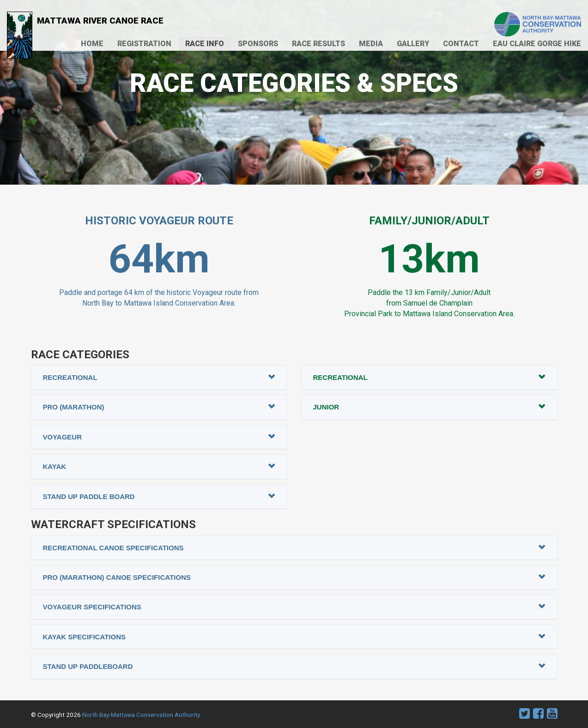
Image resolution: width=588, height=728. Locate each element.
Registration (144, 44)
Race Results (318, 44)
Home (92, 44)
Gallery (413, 44)
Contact (461, 44)
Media (371, 44)
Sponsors (258, 44)
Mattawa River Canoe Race (85, 22)
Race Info (205, 44)
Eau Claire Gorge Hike (537, 44)
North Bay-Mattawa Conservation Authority (141, 715)
